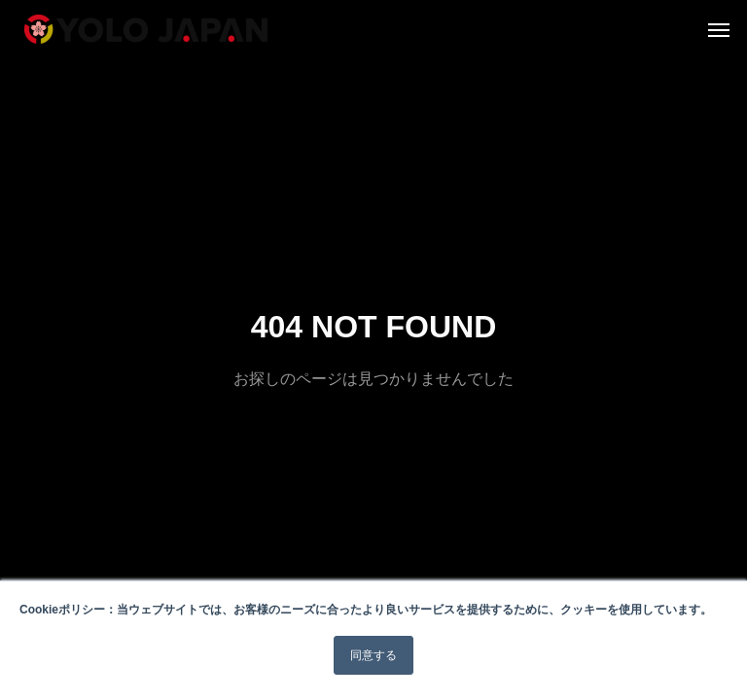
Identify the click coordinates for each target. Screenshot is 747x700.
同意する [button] (373, 655)
